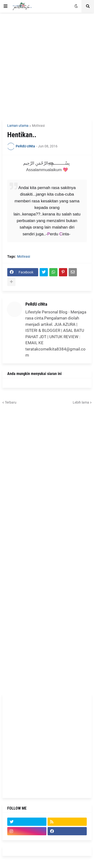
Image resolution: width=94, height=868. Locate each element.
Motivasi (38, 126)
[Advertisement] (47, 66)
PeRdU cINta (36, 304)
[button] (6, 6)
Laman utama (18, 126)
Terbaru (11, 402)
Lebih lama (81, 402)
